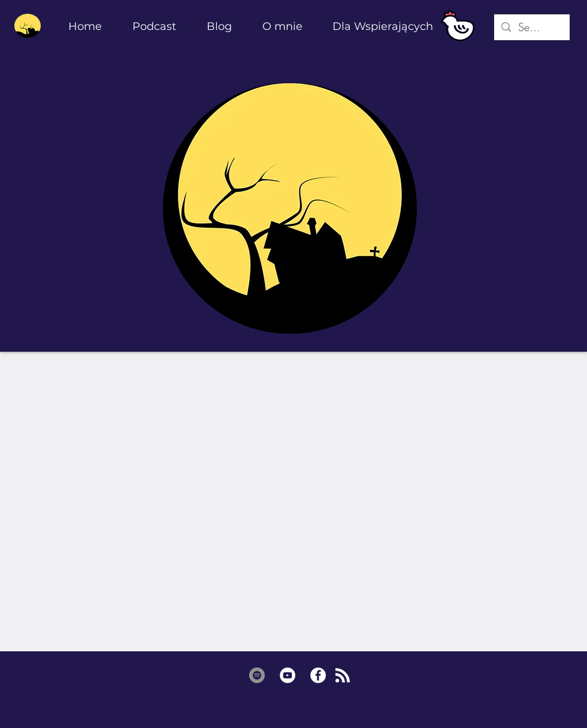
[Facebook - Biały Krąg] (318, 675)
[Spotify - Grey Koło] (257, 675)
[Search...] (531, 27)
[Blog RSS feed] (343, 676)
